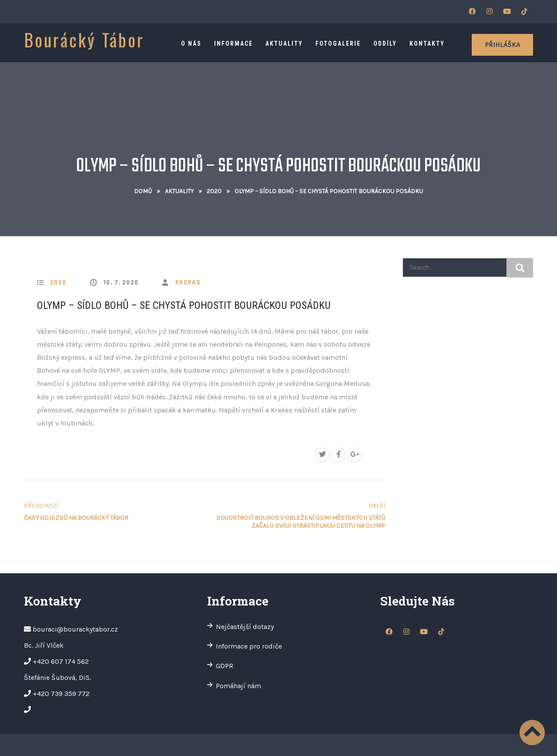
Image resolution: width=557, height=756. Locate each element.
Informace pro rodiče (249, 646)
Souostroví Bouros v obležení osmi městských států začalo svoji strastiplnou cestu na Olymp (297, 516)
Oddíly (385, 43)
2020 (214, 191)
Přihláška (502, 45)
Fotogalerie (338, 43)
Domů (143, 191)
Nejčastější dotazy (245, 627)
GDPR (225, 666)
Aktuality (284, 43)
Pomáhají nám (238, 686)
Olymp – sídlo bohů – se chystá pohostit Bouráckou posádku (184, 305)
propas (188, 283)
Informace (233, 43)
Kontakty (427, 43)
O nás (191, 43)
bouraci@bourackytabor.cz (75, 629)
